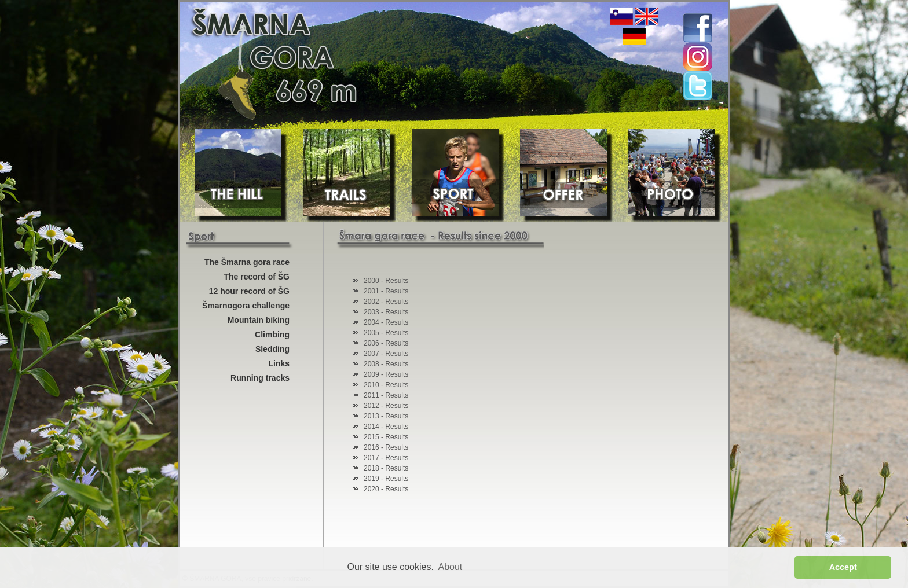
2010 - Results (386, 385)
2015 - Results (386, 437)
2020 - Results (386, 489)
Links (279, 363)
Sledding (272, 349)
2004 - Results (386, 322)
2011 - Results (386, 395)
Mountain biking (259, 320)
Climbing (272, 335)
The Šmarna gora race (247, 262)
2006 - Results (386, 343)
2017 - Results (386, 458)
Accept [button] (843, 567)
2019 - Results (386, 479)
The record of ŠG (257, 277)
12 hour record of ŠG (249, 291)
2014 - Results (386, 427)
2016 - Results (386, 447)
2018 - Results (386, 468)
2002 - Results (386, 302)
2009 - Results (386, 374)
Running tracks (260, 378)
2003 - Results (386, 312)
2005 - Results (386, 333)
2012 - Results (386, 406)
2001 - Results (386, 291)
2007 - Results (386, 354)
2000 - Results (386, 281)
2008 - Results (386, 364)
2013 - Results (386, 416)
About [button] (451, 567)
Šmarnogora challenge (246, 306)
